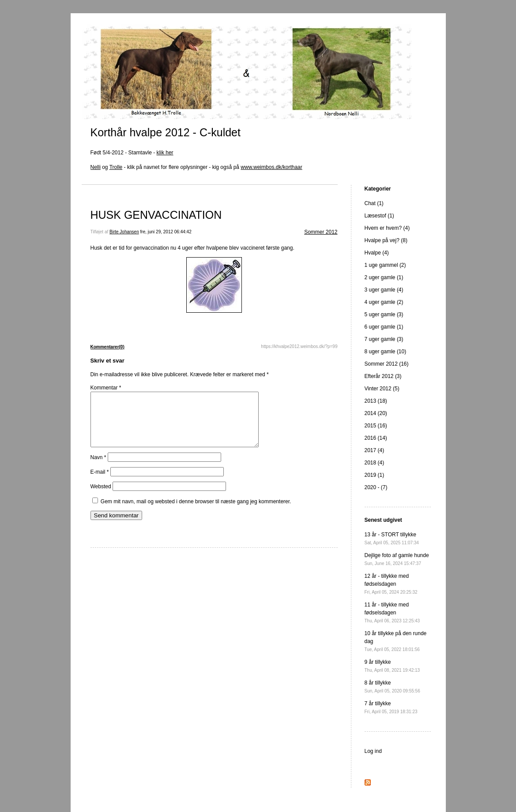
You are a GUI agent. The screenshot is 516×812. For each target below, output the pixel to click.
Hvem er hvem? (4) (387, 228)
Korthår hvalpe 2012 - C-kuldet (166, 132)
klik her (165, 153)
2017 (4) (375, 450)
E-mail (100, 483)
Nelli (96, 167)
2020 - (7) (376, 487)
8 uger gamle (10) (386, 352)
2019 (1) (375, 475)
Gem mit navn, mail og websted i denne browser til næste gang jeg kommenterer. (196, 512)
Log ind (373, 751)
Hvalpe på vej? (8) (386, 240)
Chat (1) (374, 203)
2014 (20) (376, 413)
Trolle (116, 167)
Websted (101, 497)
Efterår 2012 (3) (383, 376)
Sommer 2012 (321, 232)
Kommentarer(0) (107, 347)
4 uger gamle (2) (384, 302)
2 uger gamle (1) (384, 277)
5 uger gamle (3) (384, 314)
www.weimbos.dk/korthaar (271, 167)
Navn (98, 468)
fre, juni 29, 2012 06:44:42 (166, 232)
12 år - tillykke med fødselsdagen (391, 584)
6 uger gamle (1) (384, 327)
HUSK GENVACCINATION (156, 215)
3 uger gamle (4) (384, 290)
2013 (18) (376, 401)
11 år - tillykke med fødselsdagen (392, 612)
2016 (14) (376, 438)
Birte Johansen (124, 232)
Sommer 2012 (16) (387, 364)
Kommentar (106, 388)
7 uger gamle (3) (384, 339)
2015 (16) (376, 426)
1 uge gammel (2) (385, 265)
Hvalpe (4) (377, 253)
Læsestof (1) (379, 216)
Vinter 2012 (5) (382, 389)
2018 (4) (375, 463)
